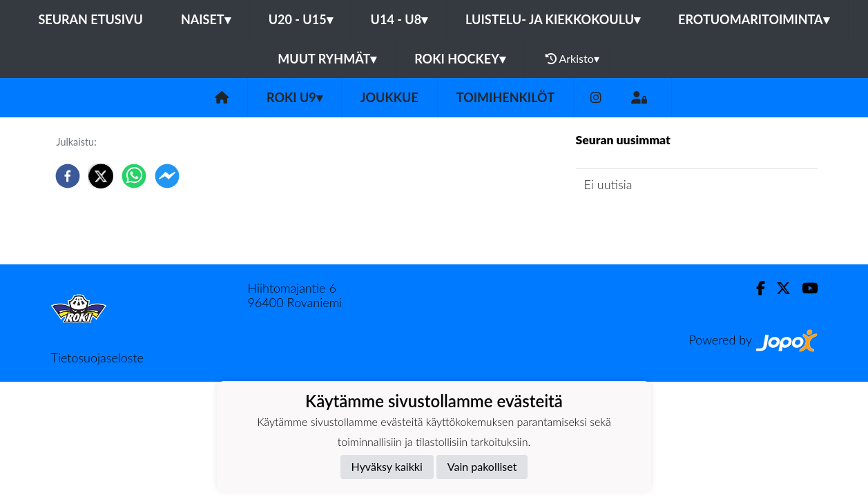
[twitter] (101, 176)
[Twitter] (778, 288)
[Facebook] (755, 288)
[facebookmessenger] (167, 176)
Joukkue (389, 97)
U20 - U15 (301, 19)
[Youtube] (804, 288)
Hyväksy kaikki (387, 466)
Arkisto (572, 59)
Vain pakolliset (482, 466)
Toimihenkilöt (505, 97)
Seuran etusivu (90, 19)
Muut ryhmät (327, 59)
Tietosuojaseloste (97, 358)
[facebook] (68, 176)
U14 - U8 (399, 19)
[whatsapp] (134, 176)
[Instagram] (596, 98)
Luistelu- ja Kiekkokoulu (553, 19)
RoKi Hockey (460, 59)
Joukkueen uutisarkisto (646, 223)
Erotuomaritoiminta (753, 19)
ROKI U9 (295, 97)
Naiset (206, 19)
